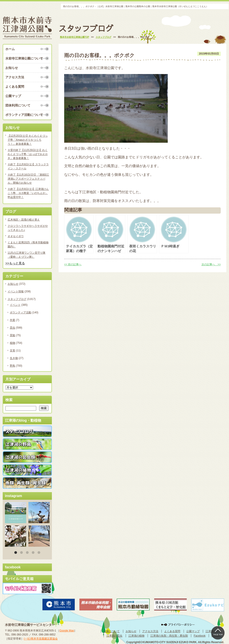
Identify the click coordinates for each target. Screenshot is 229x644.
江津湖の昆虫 (114, 636)
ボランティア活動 (21, 312)
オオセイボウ (16, 236)
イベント (15, 305)
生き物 (14, 358)
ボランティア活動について (24, 115)
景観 (13, 335)
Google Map (67, 631)
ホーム (10, 49)
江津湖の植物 (136, 636)
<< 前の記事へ (73, 264)
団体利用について (18, 105)
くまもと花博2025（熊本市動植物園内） (28, 244)
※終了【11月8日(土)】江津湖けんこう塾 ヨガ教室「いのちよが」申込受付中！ (28, 193)
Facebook (200, 636)
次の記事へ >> (211, 264)
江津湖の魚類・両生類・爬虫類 (169, 636)
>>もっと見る (15, 263)
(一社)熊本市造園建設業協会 (41, 639)
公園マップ (13, 96)
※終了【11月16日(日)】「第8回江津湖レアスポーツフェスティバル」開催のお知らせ (28, 179)
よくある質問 (15, 87)
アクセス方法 (15, 77)
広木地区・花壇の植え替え (24, 220)
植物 (13, 343)
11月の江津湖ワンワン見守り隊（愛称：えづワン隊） (27, 255)
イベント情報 (16, 291)
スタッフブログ (17, 299)
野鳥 (13, 366)
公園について (112, 631)
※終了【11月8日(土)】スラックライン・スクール (28, 166)
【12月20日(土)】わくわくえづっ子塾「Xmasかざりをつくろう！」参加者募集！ (28, 140)
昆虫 (13, 328)
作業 (13, 320)
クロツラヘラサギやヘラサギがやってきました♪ (28, 228)
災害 (13, 351)
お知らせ (12, 68)
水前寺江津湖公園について (24, 58)
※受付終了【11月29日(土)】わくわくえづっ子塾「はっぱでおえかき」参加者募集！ (28, 154)
